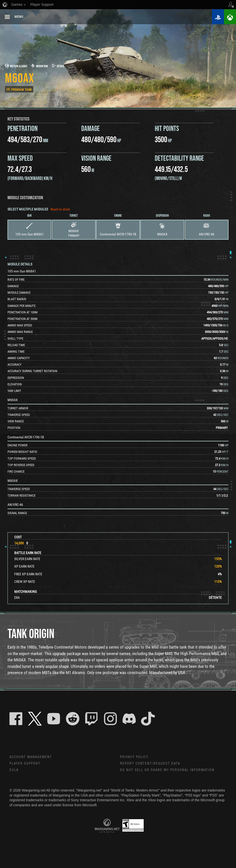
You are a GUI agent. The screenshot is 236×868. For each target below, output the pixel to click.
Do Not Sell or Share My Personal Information (168, 771)
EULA (14, 771)
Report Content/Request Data (150, 764)
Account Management (31, 757)
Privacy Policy (134, 757)
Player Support (25, 764)
